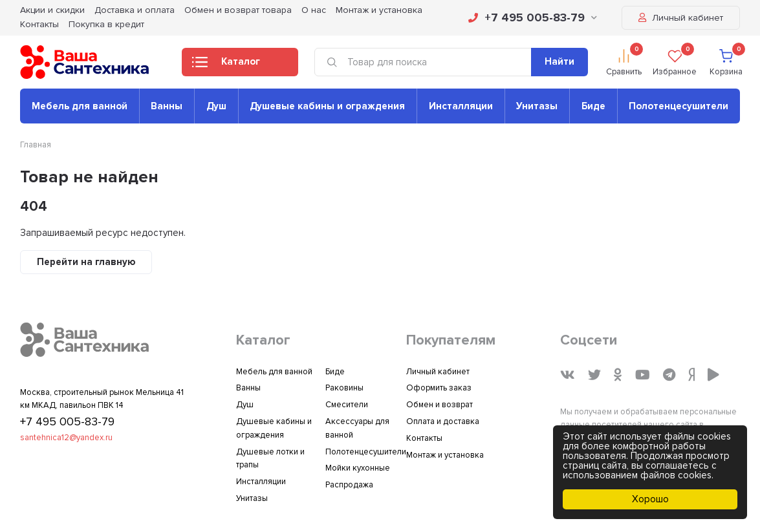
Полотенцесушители (679, 106)
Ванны (167, 106)
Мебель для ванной (80, 106)
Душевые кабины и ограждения (327, 106)
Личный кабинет (681, 18)
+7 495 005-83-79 (533, 17)
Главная (36, 145)
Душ (216, 106)
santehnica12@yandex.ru (66, 438)
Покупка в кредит (106, 24)
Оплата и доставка (443, 421)
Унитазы (537, 106)
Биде (593, 106)
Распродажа (349, 485)
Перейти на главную (86, 262)
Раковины (344, 388)
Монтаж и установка (445, 455)
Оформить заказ (439, 388)
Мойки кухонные (358, 468)
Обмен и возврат (440, 405)
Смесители (347, 405)
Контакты (39, 24)
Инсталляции (461, 106)
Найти (559, 61)
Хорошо (650, 499)
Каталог (226, 65)
